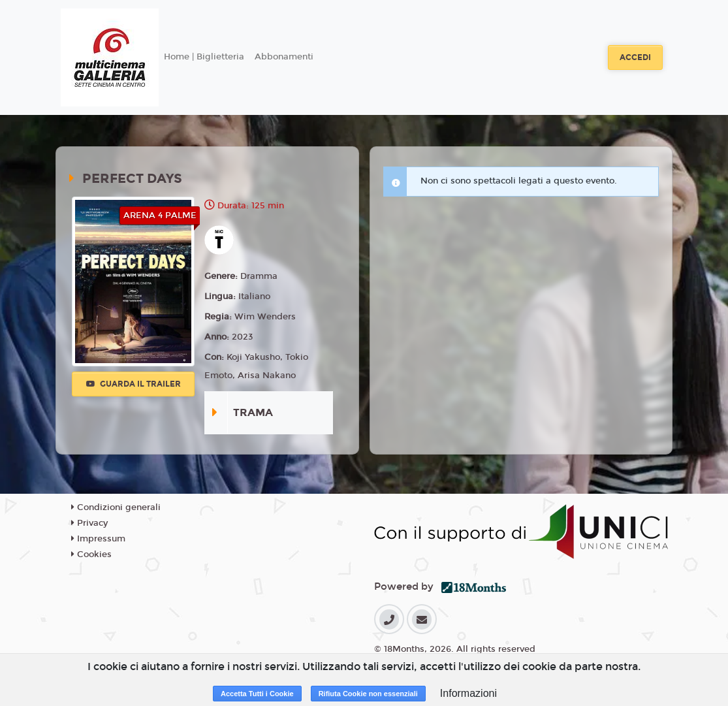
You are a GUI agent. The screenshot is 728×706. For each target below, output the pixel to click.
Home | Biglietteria (204, 57)
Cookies (91, 554)
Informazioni (468, 693)
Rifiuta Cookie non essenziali (368, 694)
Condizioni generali (116, 507)
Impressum (98, 539)
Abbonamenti (284, 57)
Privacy (89, 523)
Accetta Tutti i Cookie (257, 694)
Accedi (635, 57)
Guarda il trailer (134, 384)
